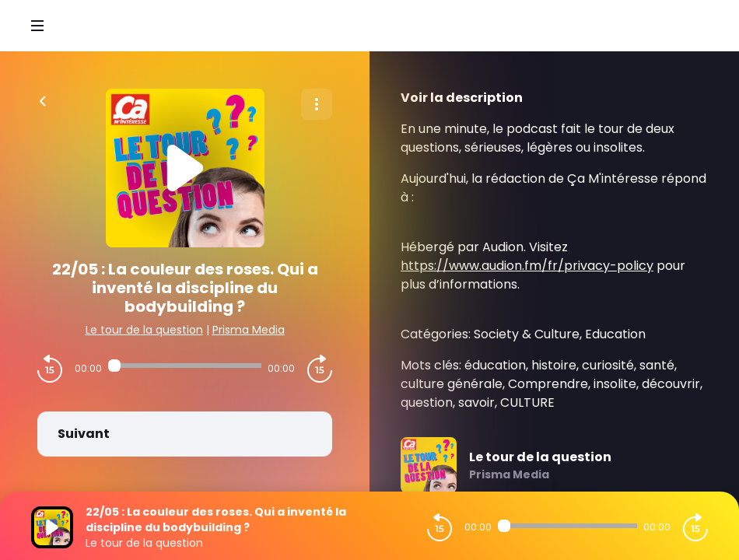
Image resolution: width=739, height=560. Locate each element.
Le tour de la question (144, 330)
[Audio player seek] (185, 366)
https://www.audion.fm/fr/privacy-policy (527, 266)
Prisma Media (249, 330)
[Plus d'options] (317, 104)
